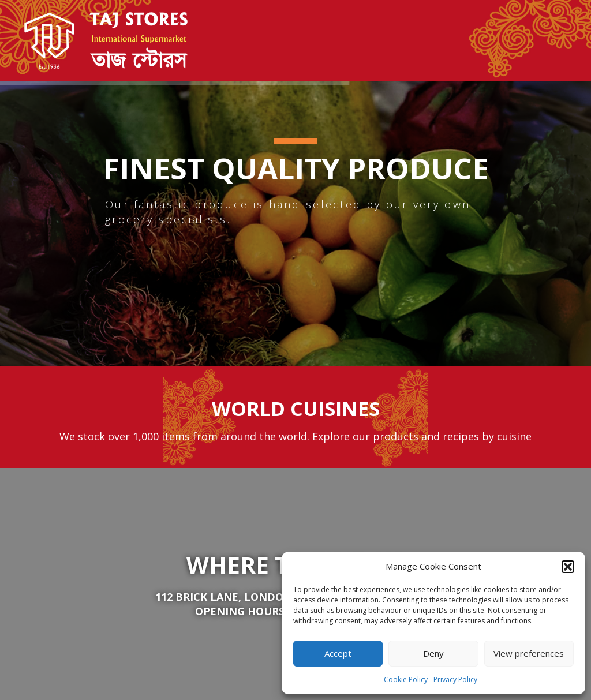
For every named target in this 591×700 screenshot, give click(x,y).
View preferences (529, 653)
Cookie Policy (406, 680)
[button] (568, 567)
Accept (338, 653)
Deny (433, 653)
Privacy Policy (455, 680)
